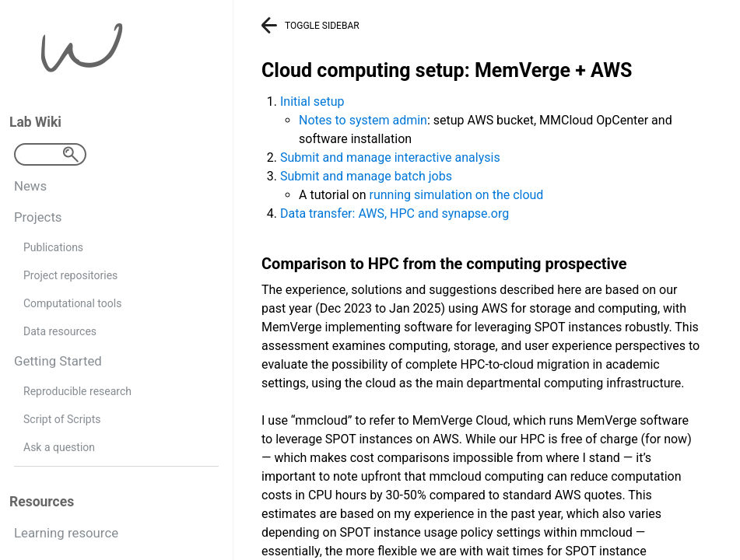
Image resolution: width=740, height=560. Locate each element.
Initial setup (312, 101)
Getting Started (58, 361)
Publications (53, 247)
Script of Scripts (62, 419)
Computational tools (72, 303)
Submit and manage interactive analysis (390, 157)
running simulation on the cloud (456, 195)
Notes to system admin (363, 120)
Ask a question (59, 447)
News (30, 186)
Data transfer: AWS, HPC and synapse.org (395, 213)
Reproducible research (77, 391)
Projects (38, 217)
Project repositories (70, 275)
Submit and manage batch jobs (366, 176)
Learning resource (66, 533)
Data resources (60, 331)
